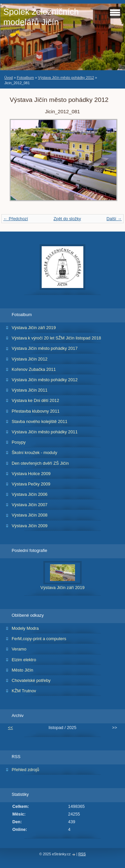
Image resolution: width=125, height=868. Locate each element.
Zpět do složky (67, 219)
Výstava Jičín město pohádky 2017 (45, 348)
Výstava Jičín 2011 (29, 390)
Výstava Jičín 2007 (29, 505)
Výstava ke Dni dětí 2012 (35, 400)
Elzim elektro (24, 660)
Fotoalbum (25, 78)
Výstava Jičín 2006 (29, 494)
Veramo (19, 649)
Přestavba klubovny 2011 (36, 411)
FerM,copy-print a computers (39, 639)
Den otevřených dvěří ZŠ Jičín (40, 463)
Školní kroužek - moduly (34, 453)
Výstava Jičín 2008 (29, 515)
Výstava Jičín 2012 (29, 359)
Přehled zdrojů (25, 770)
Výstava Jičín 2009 (29, 526)
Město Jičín (22, 670)
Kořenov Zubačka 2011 (34, 369)
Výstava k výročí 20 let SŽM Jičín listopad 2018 (56, 338)
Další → (114, 219)
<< (10, 728)
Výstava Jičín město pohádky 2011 (45, 432)
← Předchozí (16, 219)
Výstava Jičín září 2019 (34, 328)
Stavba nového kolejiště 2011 (39, 421)
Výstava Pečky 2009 (31, 484)
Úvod (8, 78)
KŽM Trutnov (24, 691)
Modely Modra (25, 628)
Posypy (19, 442)
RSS (82, 854)
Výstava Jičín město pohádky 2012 (66, 78)
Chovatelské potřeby (31, 680)
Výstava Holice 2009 (31, 474)
